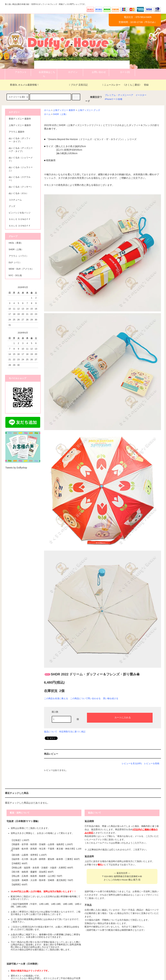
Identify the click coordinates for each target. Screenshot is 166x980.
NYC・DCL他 (15, 275)
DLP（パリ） (15, 263)
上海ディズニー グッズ (89, 110)
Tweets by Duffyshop (16, 468)
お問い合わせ (96, 72)
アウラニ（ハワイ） (19, 256)
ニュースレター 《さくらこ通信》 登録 (126, 85)
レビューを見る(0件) (132, 763)
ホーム (47, 110)
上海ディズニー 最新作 (64, 110)
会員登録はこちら (44, 74)
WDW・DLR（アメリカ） (21, 269)
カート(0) (122, 72)
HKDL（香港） (16, 243)
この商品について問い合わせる (85, 698)
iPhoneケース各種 (114, 99)
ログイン (70, 72)
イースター (141, 95)
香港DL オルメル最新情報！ (23, 85)
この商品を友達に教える (56, 698)
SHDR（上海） (60, 114)
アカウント (18, 72)
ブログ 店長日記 (78, 85)
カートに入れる (120, 717)
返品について (51, 732)
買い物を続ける (111, 698)
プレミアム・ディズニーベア (119, 95)
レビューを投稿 (152, 763)
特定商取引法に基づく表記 (72, 732)
